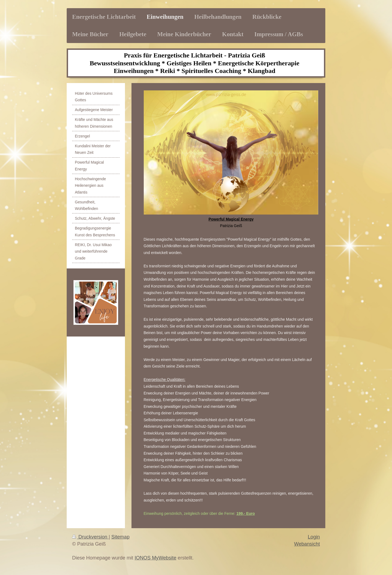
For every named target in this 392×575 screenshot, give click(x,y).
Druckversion (90, 537)
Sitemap (120, 537)
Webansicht (307, 544)
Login (314, 537)
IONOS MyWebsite (155, 558)
